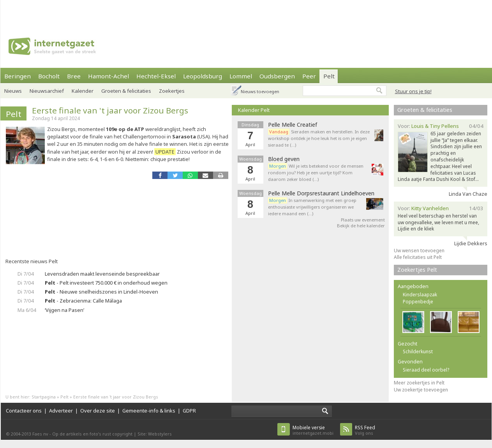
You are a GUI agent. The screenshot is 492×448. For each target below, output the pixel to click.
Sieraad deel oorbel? (426, 370)
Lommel (241, 76)
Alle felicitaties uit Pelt (418, 257)
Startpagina (44, 397)
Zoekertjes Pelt (417, 270)
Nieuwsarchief (47, 91)
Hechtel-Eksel (156, 76)
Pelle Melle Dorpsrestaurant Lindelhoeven (321, 193)
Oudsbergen (277, 76)
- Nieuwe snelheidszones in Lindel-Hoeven (101, 292)
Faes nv (40, 434)
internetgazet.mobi (313, 430)
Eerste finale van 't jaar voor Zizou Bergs (110, 110)
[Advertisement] (104, 12)
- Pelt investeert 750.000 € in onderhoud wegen (106, 283)
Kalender (83, 91)
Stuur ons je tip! (413, 91)
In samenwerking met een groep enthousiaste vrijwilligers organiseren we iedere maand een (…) (312, 207)
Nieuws (13, 91)
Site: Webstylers (155, 434)
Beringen (18, 76)
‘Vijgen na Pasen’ (64, 310)
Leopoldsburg (203, 76)
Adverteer (61, 411)
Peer (309, 76)
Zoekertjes (172, 91)
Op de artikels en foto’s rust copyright (92, 434)
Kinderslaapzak (420, 295)
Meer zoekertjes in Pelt (419, 383)
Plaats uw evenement (363, 220)
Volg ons (365, 430)
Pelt (329, 76)
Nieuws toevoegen (260, 91)
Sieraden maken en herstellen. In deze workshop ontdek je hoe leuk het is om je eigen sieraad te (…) (319, 138)
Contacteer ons (24, 411)
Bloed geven (284, 159)
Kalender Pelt (254, 110)
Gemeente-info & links (149, 411)
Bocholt (49, 76)
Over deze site (98, 411)
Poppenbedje (418, 302)
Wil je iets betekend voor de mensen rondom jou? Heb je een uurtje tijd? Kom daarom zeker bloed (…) (316, 173)
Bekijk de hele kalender (361, 226)
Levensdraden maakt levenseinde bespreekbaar (102, 274)
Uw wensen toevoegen (419, 251)
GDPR (189, 411)
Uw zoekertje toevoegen (421, 390)
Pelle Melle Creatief (293, 125)
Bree (74, 76)
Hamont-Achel (108, 76)
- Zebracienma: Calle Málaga (83, 301)
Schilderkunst (418, 351)
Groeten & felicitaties (126, 91)
